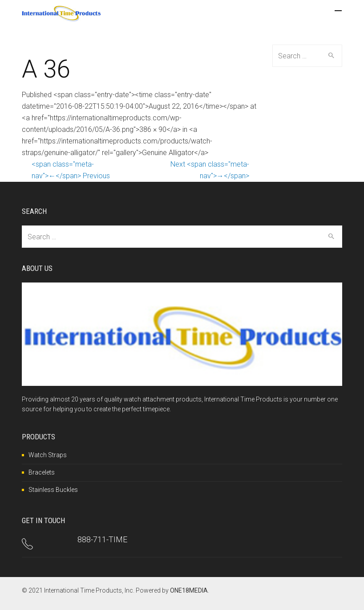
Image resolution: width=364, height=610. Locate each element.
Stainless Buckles (53, 490)
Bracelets (42, 472)
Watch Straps (48, 455)
